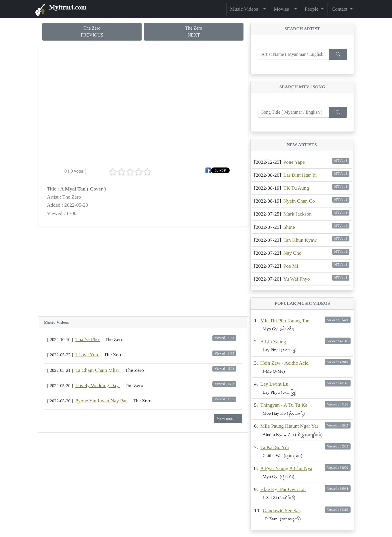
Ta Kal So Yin (274, 447)
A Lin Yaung (273, 342)
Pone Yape (294, 162)
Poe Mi (291, 266)
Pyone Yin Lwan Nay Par (102, 401)
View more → (228, 419)
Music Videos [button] (246, 9)
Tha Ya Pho (88, 339)
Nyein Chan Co (299, 201)
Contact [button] (340, 9)
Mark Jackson (297, 214)
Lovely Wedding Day (98, 385)
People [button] (312, 9)
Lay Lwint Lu (274, 384)
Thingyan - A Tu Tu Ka (284, 405)
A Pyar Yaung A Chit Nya (286, 468)
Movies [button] (283, 9)
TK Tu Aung (296, 188)
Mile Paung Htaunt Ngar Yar (289, 426)
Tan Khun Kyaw (300, 240)
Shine (289, 227)
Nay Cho (292, 253)
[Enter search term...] (293, 54)
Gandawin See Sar (281, 511)
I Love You (87, 355)
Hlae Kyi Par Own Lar (283, 489)
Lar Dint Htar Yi (300, 175)
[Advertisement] (143, 271)
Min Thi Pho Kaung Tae (285, 321)
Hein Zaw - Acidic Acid (284, 363)
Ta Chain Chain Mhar (98, 370)
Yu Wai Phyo (296, 279)
